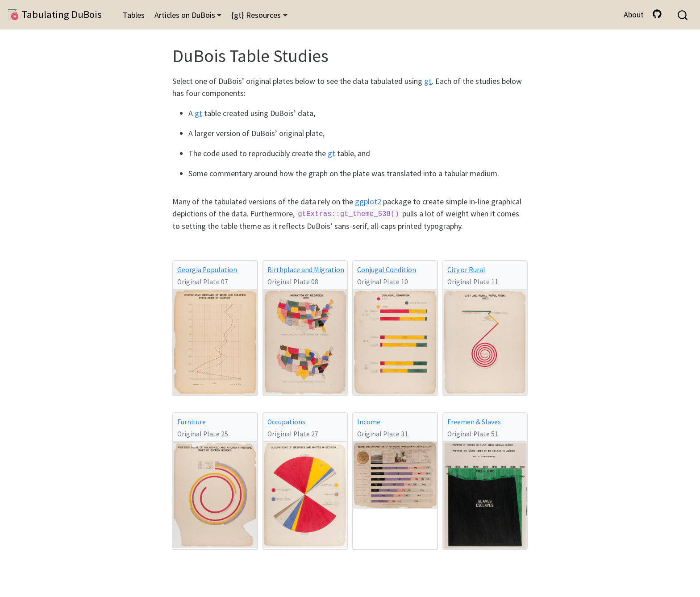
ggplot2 (368, 201)
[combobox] (683, 15)
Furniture (192, 422)
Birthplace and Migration (306, 270)
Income (369, 422)
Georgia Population (207, 270)
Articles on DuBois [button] (185, 15)
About (634, 15)
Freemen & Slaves (474, 422)
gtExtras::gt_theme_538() (348, 215)
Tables (134, 15)
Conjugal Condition (387, 270)
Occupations (286, 422)
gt (428, 81)
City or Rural (466, 270)
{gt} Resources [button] (256, 15)
